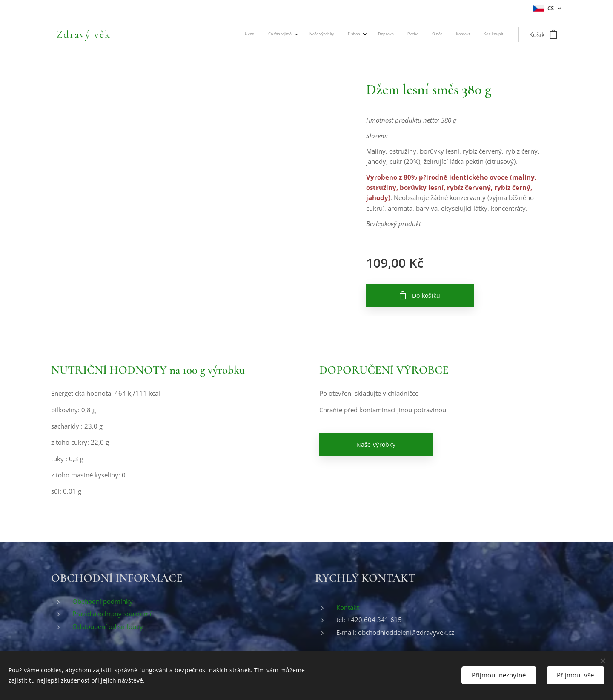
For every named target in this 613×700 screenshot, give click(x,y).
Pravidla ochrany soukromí (112, 614)
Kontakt (348, 607)
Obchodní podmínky (103, 601)
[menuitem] (388, 34)
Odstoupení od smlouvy (108, 626)
